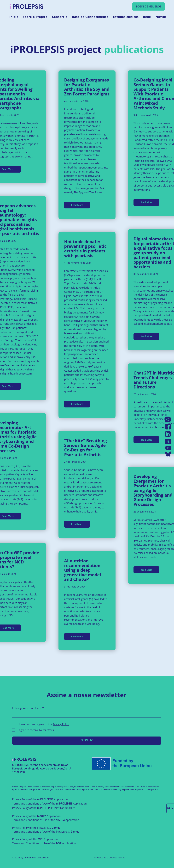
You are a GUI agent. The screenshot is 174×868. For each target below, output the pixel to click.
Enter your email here (27, 708)
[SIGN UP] (87, 741)
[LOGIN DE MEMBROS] (149, 6)
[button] (35, 17)
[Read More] (77, 205)
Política (122, 858)
